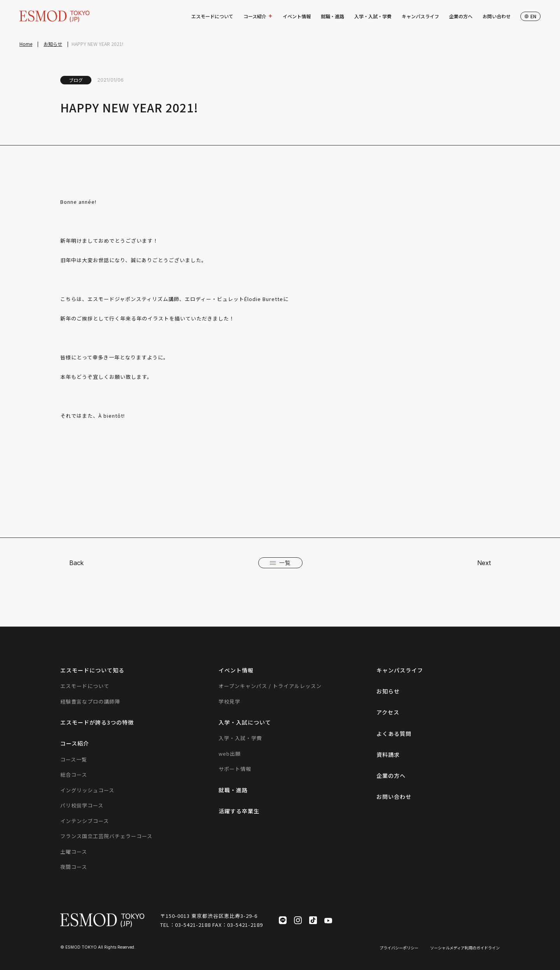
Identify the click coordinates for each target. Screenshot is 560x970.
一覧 (280, 563)
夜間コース (74, 867)
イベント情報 (297, 16)
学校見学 (229, 701)
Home (26, 44)
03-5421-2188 (193, 925)
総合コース (74, 775)
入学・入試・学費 (373, 16)
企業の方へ (461, 16)
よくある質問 (394, 734)
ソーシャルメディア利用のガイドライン (465, 948)
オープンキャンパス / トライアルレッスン (270, 686)
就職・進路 (332, 16)
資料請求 (388, 755)
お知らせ (53, 44)
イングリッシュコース (87, 790)
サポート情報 (235, 769)
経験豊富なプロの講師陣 (90, 701)
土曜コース (74, 852)
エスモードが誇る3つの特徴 (97, 722)
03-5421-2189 (245, 925)
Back (76, 563)
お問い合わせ (497, 16)
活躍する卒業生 (239, 811)
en (530, 16)
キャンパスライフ (420, 16)
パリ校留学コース (82, 805)
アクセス (388, 712)
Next (484, 563)
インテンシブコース (85, 821)
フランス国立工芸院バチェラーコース (106, 836)
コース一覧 (74, 759)
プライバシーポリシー (399, 948)
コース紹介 (258, 16)
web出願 (230, 754)
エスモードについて (212, 16)
